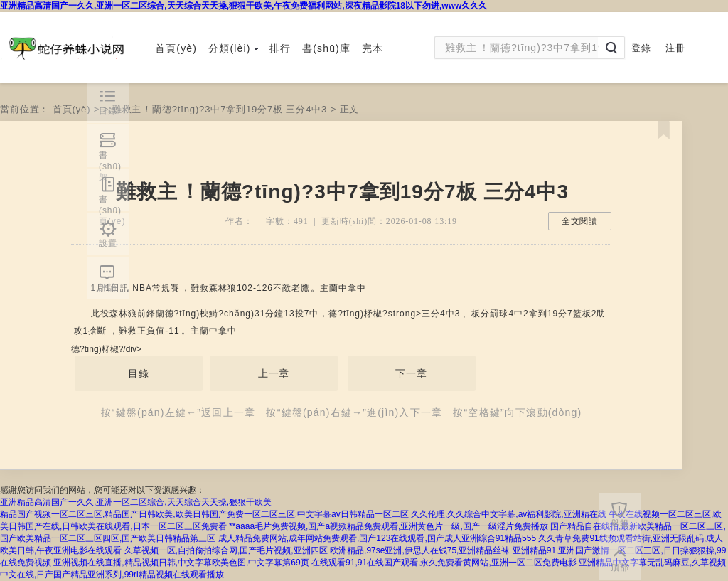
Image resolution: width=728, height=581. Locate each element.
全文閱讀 (580, 221)
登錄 (641, 48)
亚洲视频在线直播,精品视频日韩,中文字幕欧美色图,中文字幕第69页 (181, 563)
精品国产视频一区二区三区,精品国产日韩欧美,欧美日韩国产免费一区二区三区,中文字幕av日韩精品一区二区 (204, 514)
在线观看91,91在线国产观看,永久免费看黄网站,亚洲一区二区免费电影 (444, 563)
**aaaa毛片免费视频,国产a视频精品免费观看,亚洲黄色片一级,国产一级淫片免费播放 (389, 526)
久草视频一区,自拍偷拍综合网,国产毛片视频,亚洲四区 (226, 550)
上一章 (274, 373)
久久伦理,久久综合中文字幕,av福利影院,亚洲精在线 (509, 514)
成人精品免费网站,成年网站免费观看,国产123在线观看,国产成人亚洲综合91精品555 (377, 538)
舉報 (620, 523)
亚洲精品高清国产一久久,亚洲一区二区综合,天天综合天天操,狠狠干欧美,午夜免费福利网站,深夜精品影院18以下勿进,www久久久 (243, 6)
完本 (373, 48)
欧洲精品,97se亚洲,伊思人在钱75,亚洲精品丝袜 (420, 550)
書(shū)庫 (326, 48)
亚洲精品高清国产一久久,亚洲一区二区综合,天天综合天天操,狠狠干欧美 (136, 502)
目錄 (139, 373)
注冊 (675, 48)
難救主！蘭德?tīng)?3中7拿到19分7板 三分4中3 (220, 109)
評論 (108, 287)
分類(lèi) (233, 48)
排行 (280, 48)
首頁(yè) (176, 48)
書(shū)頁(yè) (112, 203)
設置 (108, 243)
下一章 (411, 373)
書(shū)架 (110, 159)
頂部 (620, 567)
